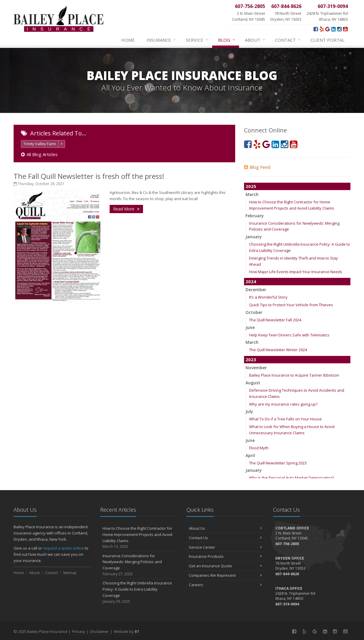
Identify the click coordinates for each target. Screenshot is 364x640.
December (256, 290)
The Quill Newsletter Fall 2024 (275, 320)
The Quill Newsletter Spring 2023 (278, 463)
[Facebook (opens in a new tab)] (316, 29)
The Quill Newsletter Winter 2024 (278, 350)
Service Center (225, 547)
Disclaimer (99, 631)
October (254, 312)
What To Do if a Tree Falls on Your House (285, 419)
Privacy (79, 631)
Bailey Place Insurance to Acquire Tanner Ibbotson (294, 375)
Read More (126, 209)
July (249, 411)
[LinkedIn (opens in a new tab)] (333, 29)
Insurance (161, 40)
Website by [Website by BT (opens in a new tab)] (127, 631)
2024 (251, 281)
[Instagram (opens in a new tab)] (339, 29)
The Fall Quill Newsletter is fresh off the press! (89, 176)
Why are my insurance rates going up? (283, 404)
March (252, 194)
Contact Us (225, 538)
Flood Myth (259, 448)
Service (197, 40)
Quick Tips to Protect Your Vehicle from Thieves (291, 305)
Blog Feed (257, 167)
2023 (251, 359)
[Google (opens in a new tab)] (328, 29)
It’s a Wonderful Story (268, 297)
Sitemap (70, 573)
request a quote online (63, 548)
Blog (227, 40)
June (250, 327)
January (254, 237)
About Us (225, 528)
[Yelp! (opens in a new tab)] (322, 29)
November (256, 368)
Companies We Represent (225, 575)
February (255, 216)
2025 (251, 186)
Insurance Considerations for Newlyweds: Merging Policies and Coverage (139, 565)
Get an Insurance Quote (225, 566)
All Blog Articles (39, 154)
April (250, 455)
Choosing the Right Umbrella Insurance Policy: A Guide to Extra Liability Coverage (139, 592)
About (255, 40)
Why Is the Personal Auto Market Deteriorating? (291, 478)
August (253, 383)
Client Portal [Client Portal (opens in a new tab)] (328, 40)
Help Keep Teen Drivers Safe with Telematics (289, 335)
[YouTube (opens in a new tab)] (345, 29)
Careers (225, 585)
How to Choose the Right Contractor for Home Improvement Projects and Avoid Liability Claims (139, 538)
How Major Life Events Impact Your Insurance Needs (296, 272)
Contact (288, 40)
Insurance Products (225, 556)
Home (128, 40)
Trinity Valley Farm (40, 144)
